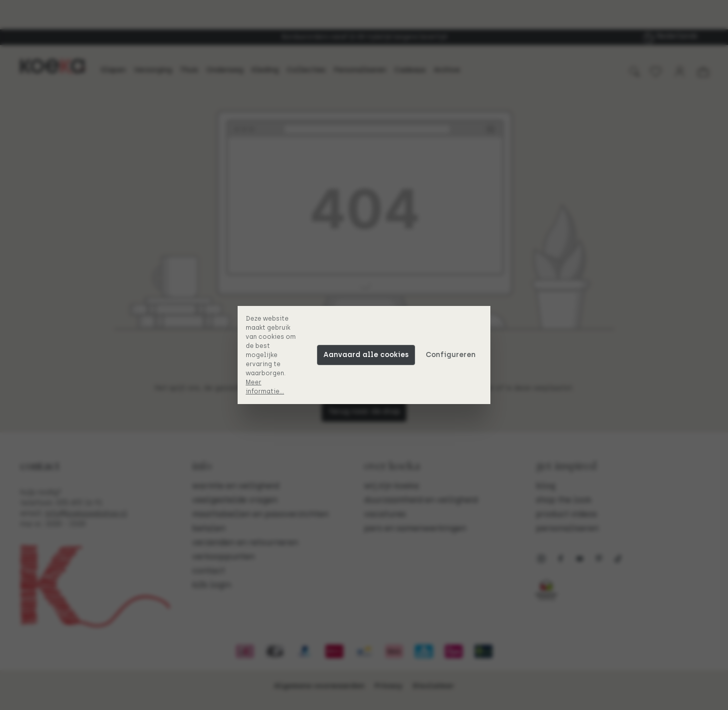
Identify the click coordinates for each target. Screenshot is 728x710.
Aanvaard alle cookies (366, 355)
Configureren (451, 355)
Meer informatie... (265, 387)
